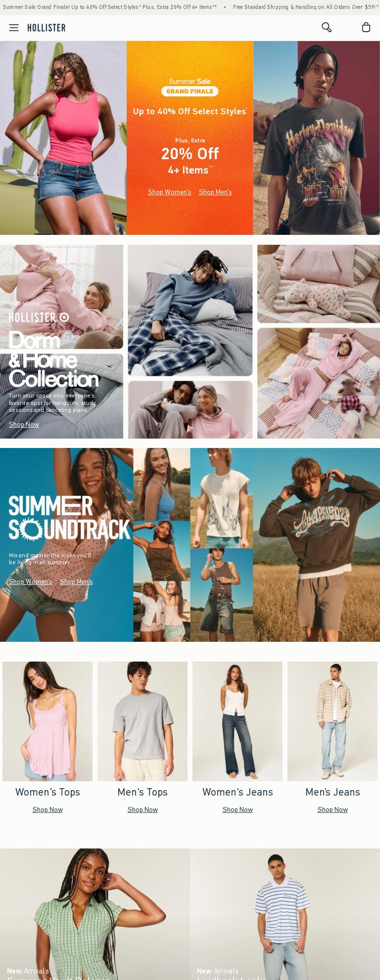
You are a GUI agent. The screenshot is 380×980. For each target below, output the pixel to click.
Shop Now (24, 424)
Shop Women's (170, 192)
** (211, 168)
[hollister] (47, 27)
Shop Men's (215, 192)
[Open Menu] (11, 28)
